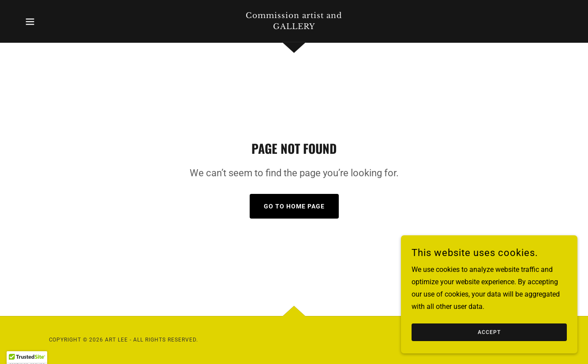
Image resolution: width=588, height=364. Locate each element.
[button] (30, 22)
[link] (294, 27)
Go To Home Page (294, 206)
